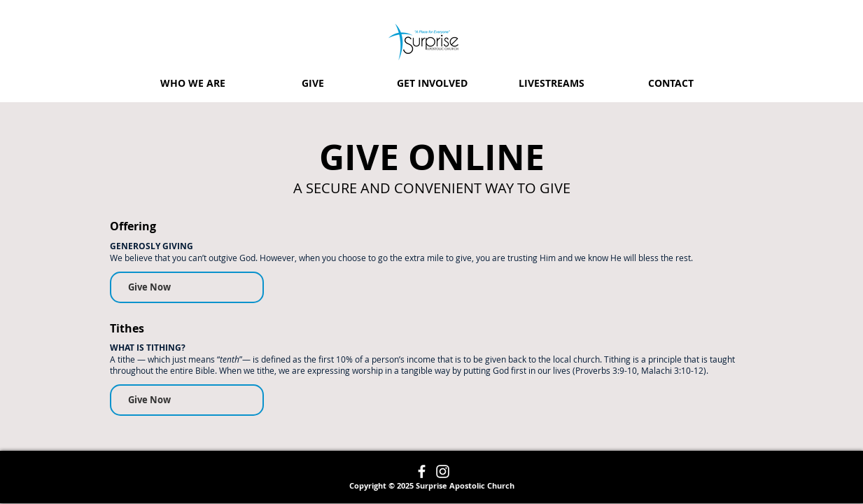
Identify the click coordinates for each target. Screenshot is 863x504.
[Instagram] (443, 471)
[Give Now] (187, 287)
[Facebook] (422, 471)
